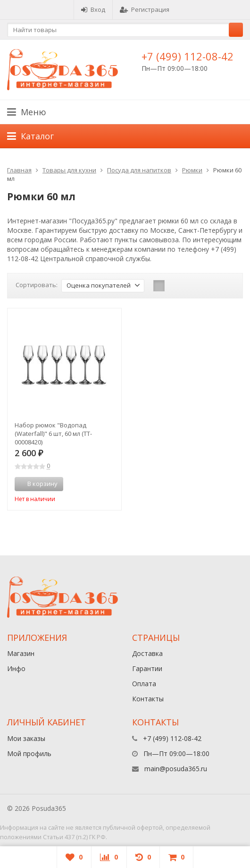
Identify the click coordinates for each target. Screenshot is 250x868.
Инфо (16, 668)
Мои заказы (26, 738)
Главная (19, 170)
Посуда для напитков (139, 170)
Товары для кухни (69, 170)
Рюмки (192, 170)
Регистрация (145, 9)
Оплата (144, 684)
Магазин (21, 653)
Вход (93, 9)
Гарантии (147, 668)
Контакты (148, 699)
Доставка (147, 653)
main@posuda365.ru (176, 769)
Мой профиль (29, 753)
